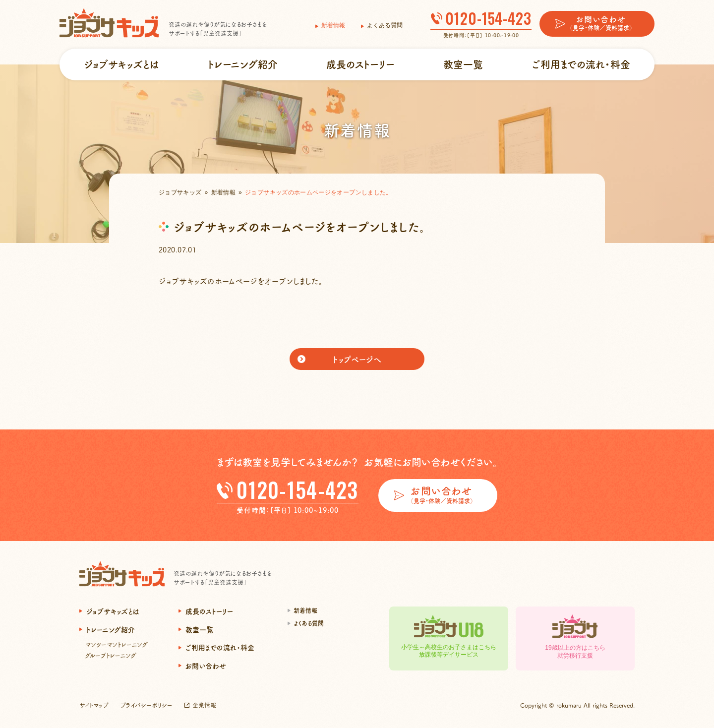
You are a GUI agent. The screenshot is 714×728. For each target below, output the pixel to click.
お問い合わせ (206, 666)
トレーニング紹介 (243, 64)
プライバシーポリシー (147, 705)
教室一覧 (463, 64)
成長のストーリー (360, 64)
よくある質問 (385, 25)
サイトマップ (94, 705)
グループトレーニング (111, 655)
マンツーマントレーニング (117, 644)
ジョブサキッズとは (121, 64)
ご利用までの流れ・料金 (581, 64)
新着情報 (333, 25)
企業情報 (204, 705)
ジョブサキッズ (180, 192)
